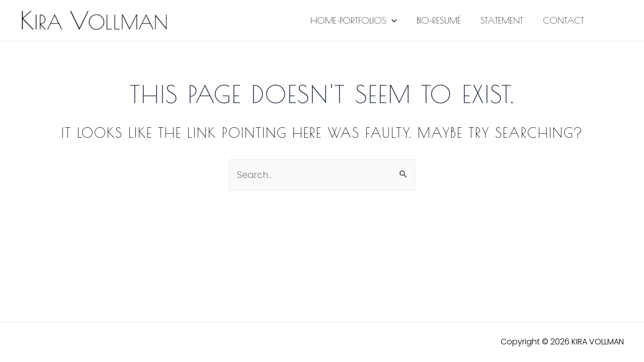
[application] (397, 21)
